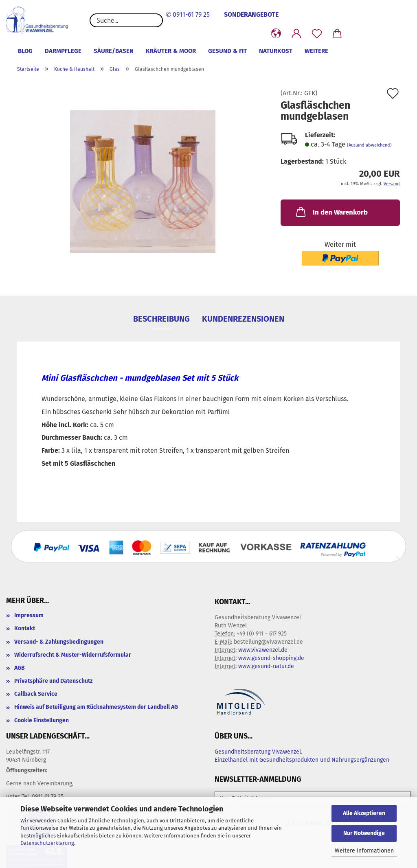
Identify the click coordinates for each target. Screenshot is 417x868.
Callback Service (36, 694)
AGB (20, 668)
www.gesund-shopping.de (271, 658)
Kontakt (25, 628)
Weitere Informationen (364, 851)
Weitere (316, 51)
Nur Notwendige (364, 833)
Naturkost (276, 51)
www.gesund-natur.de (266, 666)
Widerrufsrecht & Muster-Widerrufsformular (73, 655)
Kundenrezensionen (243, 319)
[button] (276, 34)
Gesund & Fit (227, 51)
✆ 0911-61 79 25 (188, 14)
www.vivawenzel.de (263, 650)
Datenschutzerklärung (47, 843)
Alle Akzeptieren (364, 813)
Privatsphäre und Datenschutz (53, 681)
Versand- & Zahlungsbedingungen (59, 642)
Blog (25, 51)
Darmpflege (63, 51)
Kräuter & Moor (171, 51)
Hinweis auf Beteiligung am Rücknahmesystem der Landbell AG (96, 707)
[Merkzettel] (317, 34)
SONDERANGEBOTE (251, 14)
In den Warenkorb (331, 212)
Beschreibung (161, 319)
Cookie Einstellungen (42, 720)
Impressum (29, 615)
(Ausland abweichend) (369, 145)
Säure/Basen (114, 51)
